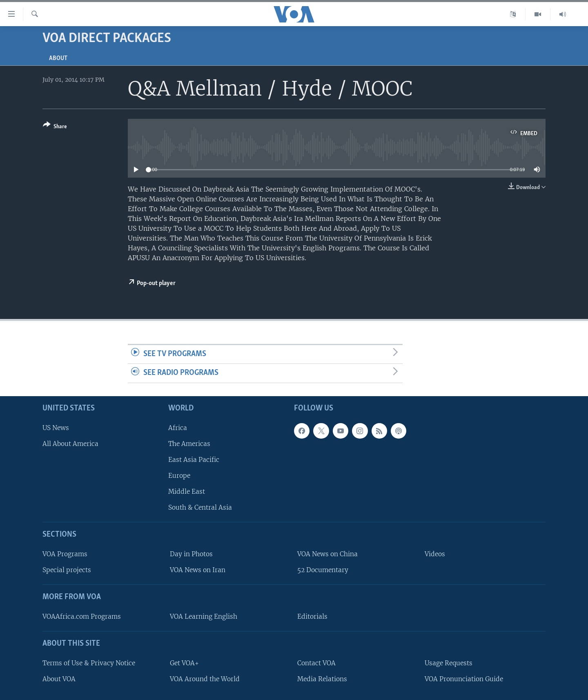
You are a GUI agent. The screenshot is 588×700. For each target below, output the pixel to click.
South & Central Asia (200, 507)
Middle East (187, 492)
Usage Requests (449, 663)
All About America (70, 444)
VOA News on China (327, 554)
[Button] (55, 127)
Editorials (312, 616)
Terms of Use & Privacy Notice (89, 663)
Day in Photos (191, 554)
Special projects (67, 570)
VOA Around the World (205, 679)
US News (56, 428)
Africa (178, 428)
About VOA (59, 679)
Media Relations (322, 679)
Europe (179, 476)
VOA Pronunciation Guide (464, 679)
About (58, 58)
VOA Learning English (204, 616)
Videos (435, 554)
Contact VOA (316, 663)
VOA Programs (65, 554)
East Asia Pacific (194, 460)
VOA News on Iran (198, 570)
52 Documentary (323, 570)
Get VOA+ (184, 663)
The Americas (189, 444)
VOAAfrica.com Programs (82, 616)
